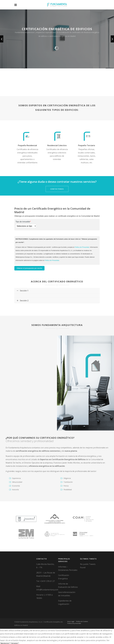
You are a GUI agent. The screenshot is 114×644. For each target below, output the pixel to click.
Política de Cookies (82, 617)
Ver (108, 636)
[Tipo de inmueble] (26, 226)
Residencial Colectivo (57, 145)
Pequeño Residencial (27, 145)
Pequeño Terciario (87, 145)
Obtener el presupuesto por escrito (29, 268)
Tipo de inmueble (23, 222)
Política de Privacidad (82, 247)
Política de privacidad (74, 619)
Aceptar (15, 639)
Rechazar (5, 639)
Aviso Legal (71, 617)
